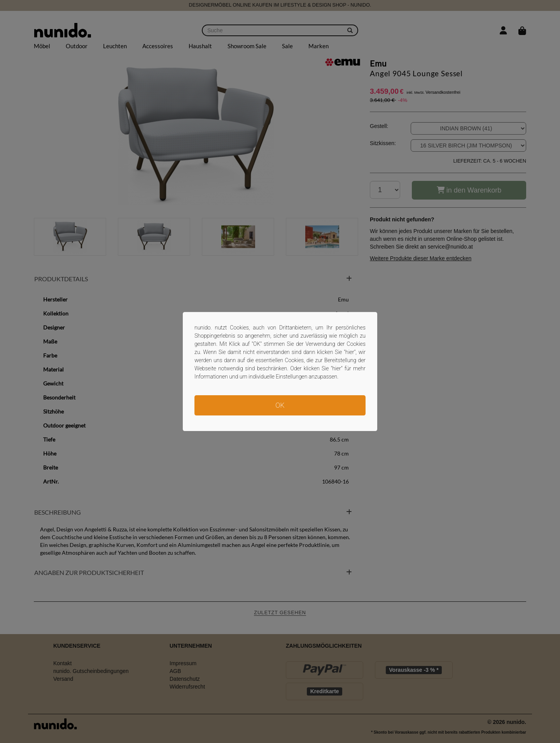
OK (280, 405)
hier (350, 352)
